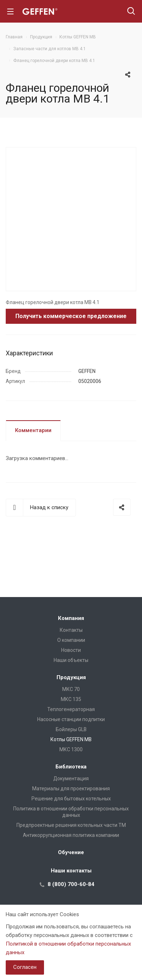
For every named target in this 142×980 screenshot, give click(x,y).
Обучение (71, 852)
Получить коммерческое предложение (71, 316)
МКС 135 (71, 699)
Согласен (25, 967)
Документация (71, 778)
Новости (71, 650)
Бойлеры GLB (71, 729)
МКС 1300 (71, 749)
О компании (71, 640)
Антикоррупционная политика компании (71, 835)
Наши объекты (71, 660)
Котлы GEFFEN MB (71, 739)
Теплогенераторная (71, 709)
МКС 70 (71, 689)
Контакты (71, 630)
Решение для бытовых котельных (71, 799)
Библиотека (71, 767)
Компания (71, 618)
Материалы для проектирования (71, 789)
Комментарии (33, 430)
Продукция (71, 677)
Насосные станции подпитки (71, 719)
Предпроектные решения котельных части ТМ (71, 825)
